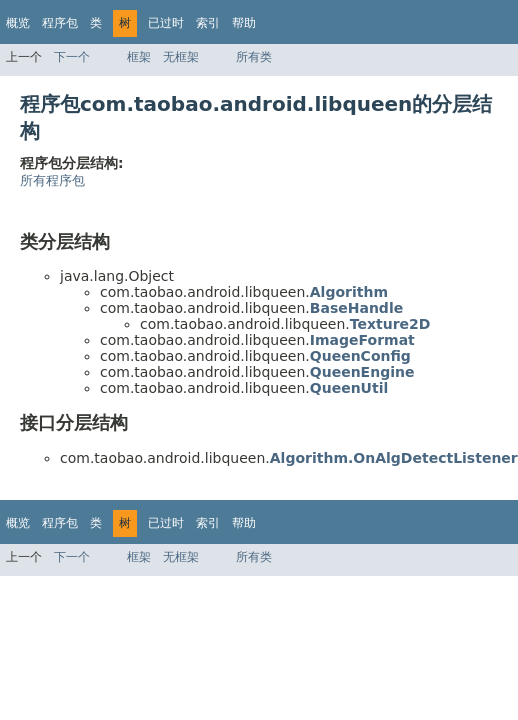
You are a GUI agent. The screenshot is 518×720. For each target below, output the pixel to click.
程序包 (60, 23)
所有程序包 (52, 180)
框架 (139, 57)
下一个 (72, 57)
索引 (208, 23)
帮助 (244, 23)
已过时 (166, 23)
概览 (18, 23)
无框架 (181, 57)
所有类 (254, 57)
